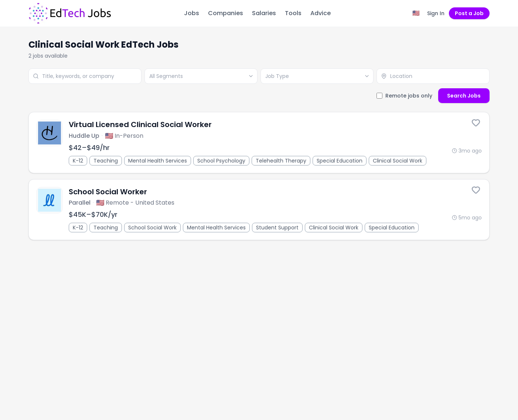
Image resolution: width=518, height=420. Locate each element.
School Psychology (221, 161)
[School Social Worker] (259, 210)
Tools (293, 13)
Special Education (340, 161)
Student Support (277, 228)
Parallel (80, 203)
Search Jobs (464, 96)
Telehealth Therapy (281, 161)
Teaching (106, 161)
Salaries (264, 13)
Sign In (436, 13)
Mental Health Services (158, 161)
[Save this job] (476, 123)
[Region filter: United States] (416, 13)
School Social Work (152, 228)
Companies (226, 13)
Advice (321, 13)
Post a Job (469, 13)
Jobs (192, 13)
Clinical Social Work (398, 161)
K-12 (78, 161)
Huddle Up (84, 136)
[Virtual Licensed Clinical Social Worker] (259, 143)
